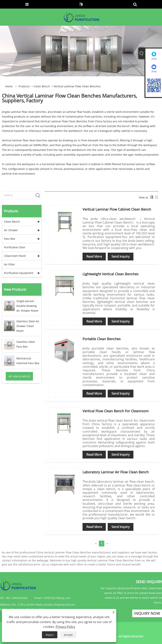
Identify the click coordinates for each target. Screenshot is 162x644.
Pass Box (10, 239)
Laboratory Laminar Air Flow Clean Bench (116, 472)
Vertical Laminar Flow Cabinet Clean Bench (117, 209)
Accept (68, 635)
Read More (94, 256)
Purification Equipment (19, 273)
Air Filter (9, 264)
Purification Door (15, 247)
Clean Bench (42, 86)
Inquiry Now (147, 613)
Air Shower (11, 230)
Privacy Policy (65, 627)
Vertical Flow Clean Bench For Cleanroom (116, 411)
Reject (50, 635)
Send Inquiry (121, 256)
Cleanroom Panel (15, 256)
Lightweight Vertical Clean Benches (111, 274)
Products (24, 86)
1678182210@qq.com (57, 598)
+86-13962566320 (16, 598)
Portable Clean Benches (102, 339)
